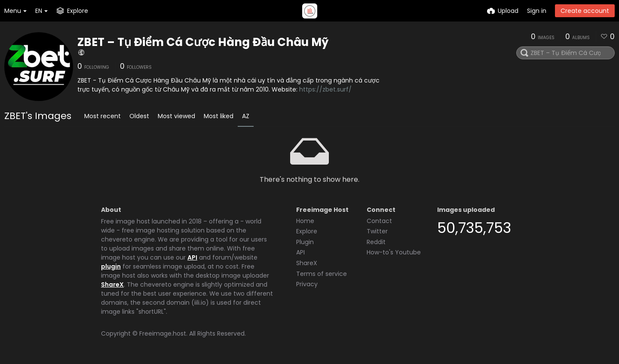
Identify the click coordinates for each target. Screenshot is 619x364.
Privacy (307, 284)
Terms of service (322, 274)
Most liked (219, 116)
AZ (246, 116)
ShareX (112, 284)
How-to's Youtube (394, 252)
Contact (379, 221)
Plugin (305, 242)
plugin (111, 266)
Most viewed (176, 116)
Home (305, 221)
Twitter (377, 231)
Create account (585, 11)
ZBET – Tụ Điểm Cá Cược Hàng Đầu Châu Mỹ (203, 42)
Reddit (376, 242)
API (192, 257)
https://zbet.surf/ (325, 89)
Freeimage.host (163, 333)
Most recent (103, 116)
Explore (307, 231)
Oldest (139, 116)
